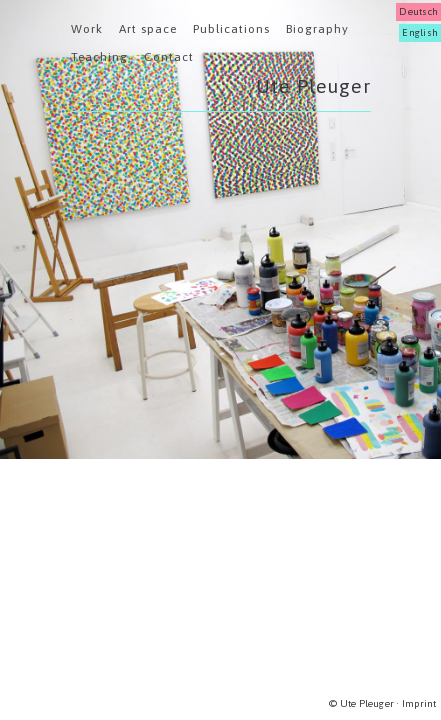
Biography (317, 29)
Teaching (99, 57)
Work (87, 29)
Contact (169, 57)
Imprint (419, 703)
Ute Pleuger (313, 86)
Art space (148, 29)
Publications (231, 29)
